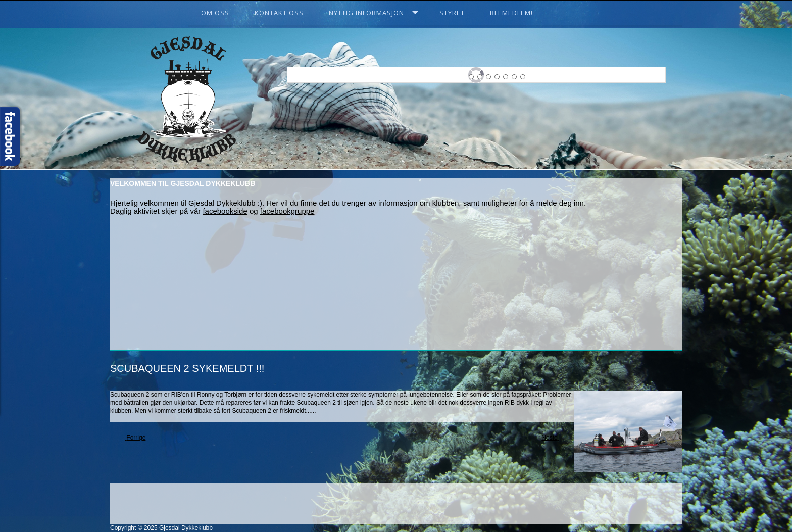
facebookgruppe (287, 211)
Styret (452, 13)
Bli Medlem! (511, 13)
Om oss (215, 13)
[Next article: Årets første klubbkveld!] (554, 438)
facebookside (225, 211)
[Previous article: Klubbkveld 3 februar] (132, 438)
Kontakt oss (279, 13)
